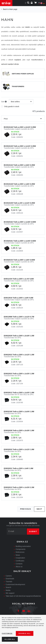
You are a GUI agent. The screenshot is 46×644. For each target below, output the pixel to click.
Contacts (19, 564)
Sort (4, 102)
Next (39, 509)
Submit (33, 531)
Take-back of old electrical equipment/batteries (23, 596)
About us (19, 567)
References (20, 552)
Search (8, 587)
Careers (9, 576)
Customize (7, 633)
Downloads (10, 579)
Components (21, 549)
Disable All (25, 633)
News (18, 555)
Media (8, 590)
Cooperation (20, 558)
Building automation (23, 546)
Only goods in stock (10, 106)
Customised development (15, 584)
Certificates (20, 561)
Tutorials (9, 582)
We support (10, 593)
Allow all (10, 639)
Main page (13, 9)
